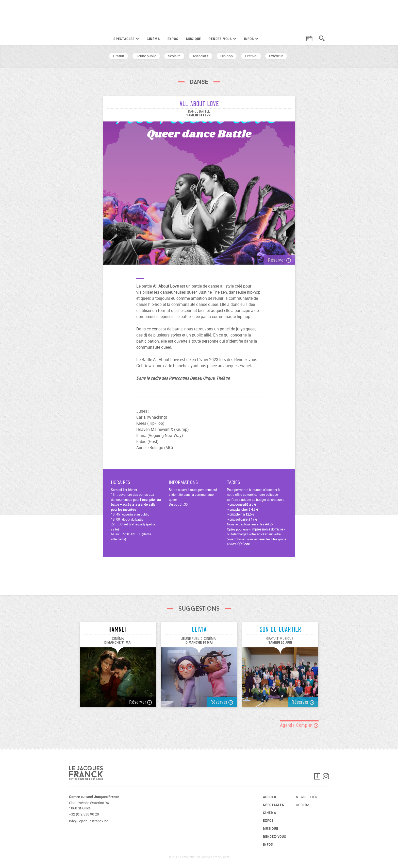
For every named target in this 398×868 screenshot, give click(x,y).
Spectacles (274, 805)
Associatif (201, 56)
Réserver (279, 260)
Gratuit (119, 56)
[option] (199, 191)
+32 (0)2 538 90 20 (84, 814)
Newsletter (307, 797)
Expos (173, 39)
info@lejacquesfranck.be (89, 821)
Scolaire (174, 56)
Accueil (270, 797)
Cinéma (153, 39)
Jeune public (146, 56)
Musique (194, 39)
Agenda (303, 805)
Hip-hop (227, 56)
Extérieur (276, 56)
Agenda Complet (299, 725)
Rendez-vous (275, 836)
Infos (268, 844)
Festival (251, 56)
